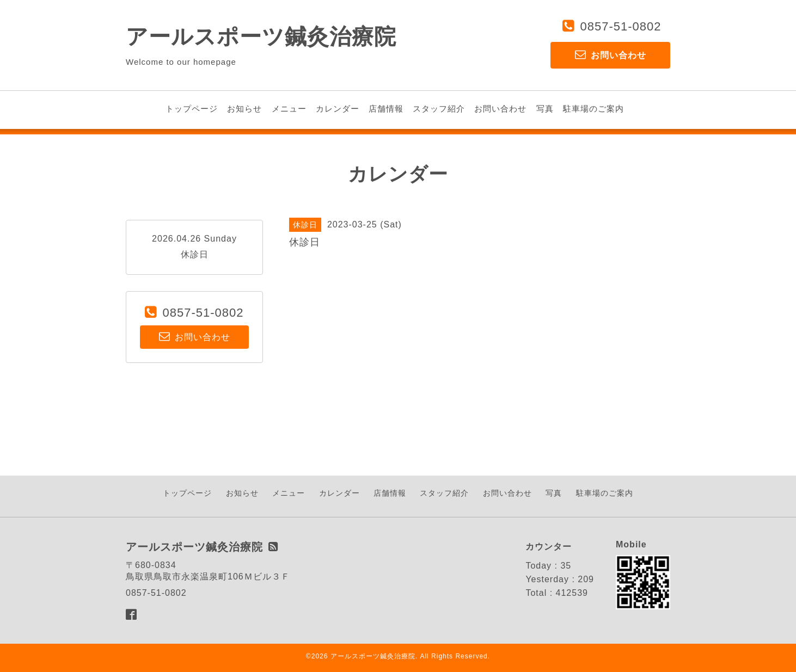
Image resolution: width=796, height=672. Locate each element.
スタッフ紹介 (439, 109)
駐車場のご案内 (593, 109)
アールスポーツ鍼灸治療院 (261, 36)
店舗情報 (386, 109)
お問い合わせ (500, 109)
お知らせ (244, 109)
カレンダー (338, 109)
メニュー (289, 109)
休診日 (195, 254)
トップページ (192, 109)
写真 (545, 109)
